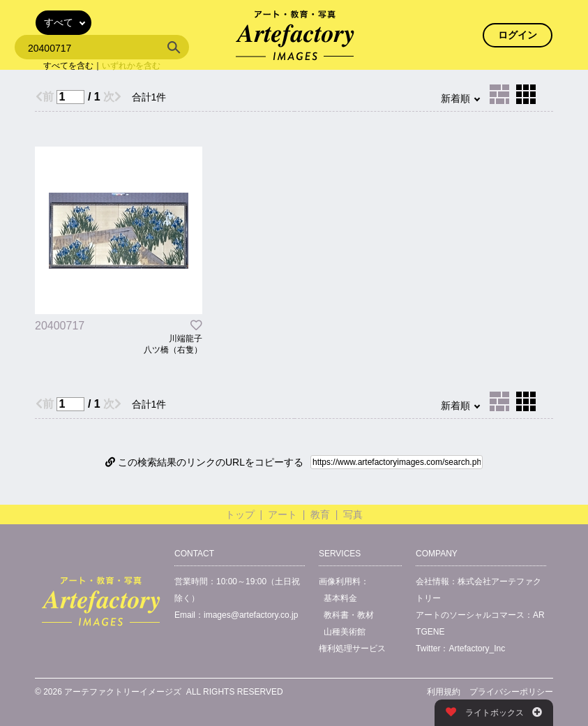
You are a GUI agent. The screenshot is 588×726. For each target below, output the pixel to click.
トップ (240, 514)
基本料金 (340, 598)
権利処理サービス (352, 649)
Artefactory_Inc (477, 649)
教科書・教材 (349, 615)
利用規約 (444, 692)
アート (282, 514)
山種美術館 (345, 632)
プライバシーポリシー (511, 692)
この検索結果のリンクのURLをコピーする (204, 462)
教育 (320, 514)
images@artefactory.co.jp (251, 615)
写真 (353, 514)
